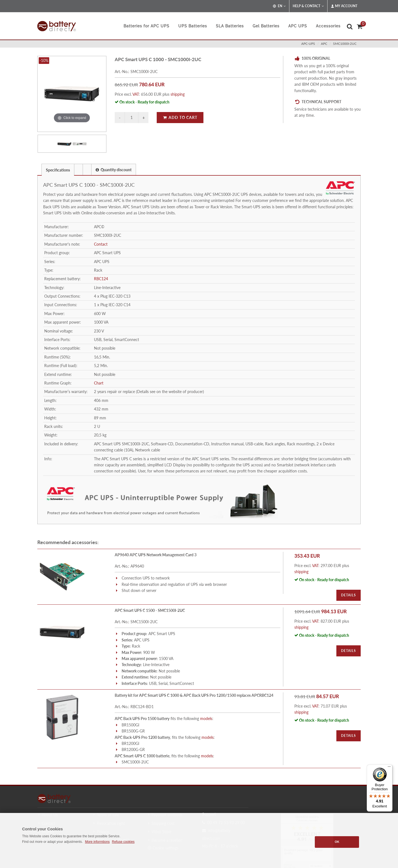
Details (349, 595)
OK (337, 842)
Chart (99, 383)
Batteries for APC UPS (146, 26)
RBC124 (101, 279)
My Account (344, 6)
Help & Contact (308, 6)
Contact (101, 244)
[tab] (58, 169)
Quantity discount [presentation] (114, 170)
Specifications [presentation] (58, 170)
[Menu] (389, 768)
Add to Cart (180, 117)
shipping (178, 94)
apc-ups (308, 44)
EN (279, 6)
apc (324, 44)
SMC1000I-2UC (345, 44)
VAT (136, 94)
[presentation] (78, 170)
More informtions (97, 842)
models (206, 718)
